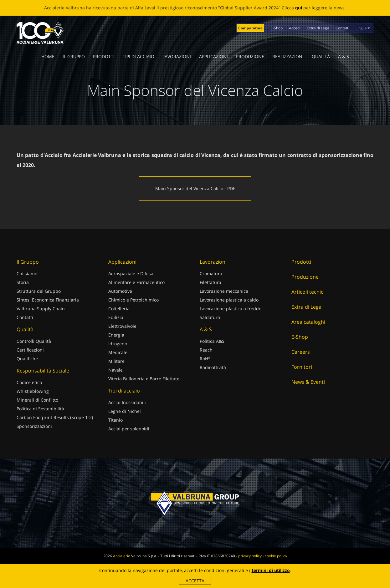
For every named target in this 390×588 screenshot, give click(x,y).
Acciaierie (122, 556)
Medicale (118, 352)
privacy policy (250, 556)
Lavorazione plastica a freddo (231, 309)
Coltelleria (119, 309)
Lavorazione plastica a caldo (229, 300)
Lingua (363, 28)
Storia (23, 282)
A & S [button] (344, 56)
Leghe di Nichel (125, 411)
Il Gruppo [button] (74, 56)
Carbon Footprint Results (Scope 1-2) (55, 417)
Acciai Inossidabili (127, 402)
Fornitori (302, 367)
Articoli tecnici (308, 292)
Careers (301, 352)
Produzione (250, 56)
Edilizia (116, 317)
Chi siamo (27, 274)
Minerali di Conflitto (37, 400)
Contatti (342, 28)
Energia (116, 335)
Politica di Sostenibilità (40, 409)
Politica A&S (212, 341)
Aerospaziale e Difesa (131, 274)
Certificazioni (30, 350)
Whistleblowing (33, 391)
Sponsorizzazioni (34, 426)
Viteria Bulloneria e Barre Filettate (144, 379)
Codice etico (29, 382)
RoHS (205, 359)
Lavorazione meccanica (224, 291)
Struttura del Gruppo (39, 291)
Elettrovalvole (122, 326)
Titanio (115, 420)
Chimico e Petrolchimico (133, 300)
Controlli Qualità (34, 341)
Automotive (120, 291)
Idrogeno (118, 344)
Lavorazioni (177, 56)
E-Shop (277, 28)
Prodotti (104, 56)
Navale (115, 370)
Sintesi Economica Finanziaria (48, 300)
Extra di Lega (318, 28)
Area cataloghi (308, 322)
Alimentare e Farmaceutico (136, 282)
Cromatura (211, 274)
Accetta (195, 581)
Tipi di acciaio (139, 56)
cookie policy (276, 556)
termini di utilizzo (271, 570)
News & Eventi (308, 382)
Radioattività (213, 367)
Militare (116, 361)
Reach (206, 350)
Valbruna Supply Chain (41, 309)
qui (299, 8)
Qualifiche (27, 359)
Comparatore (250, 28)
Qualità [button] (321, 56)
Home (48, 56)
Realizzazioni (288, 56)
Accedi (295, 28)
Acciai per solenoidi (129, 429)
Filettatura (210, 282)
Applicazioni (213, 56)
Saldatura (210, 317)
